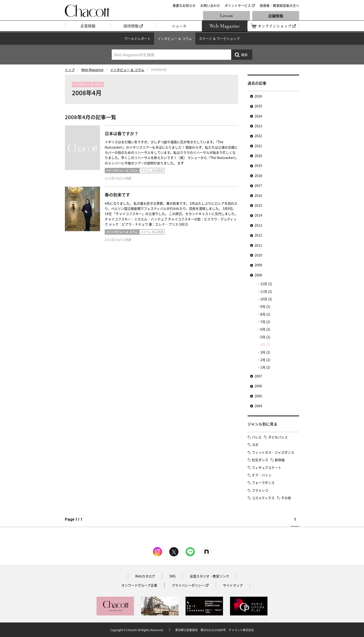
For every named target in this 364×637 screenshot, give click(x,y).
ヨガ (255, 445)
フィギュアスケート (267, 467)
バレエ (257, 437)
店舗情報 (276, 16)
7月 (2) (265, 322)
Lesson (227, 16)
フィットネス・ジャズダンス (273, 452)
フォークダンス (263, 482)
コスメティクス (263, 498)
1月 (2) (265, 367)
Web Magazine (92, 70)
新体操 (280, 460)
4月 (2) (265, 344)
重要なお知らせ (184, 5)
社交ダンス (260, 460)
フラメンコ (260, 490)
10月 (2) (266, 299)
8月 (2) (265, 314)
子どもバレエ (278, 437)
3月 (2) (265, 352)
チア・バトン (262, 475)
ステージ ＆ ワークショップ (219, 38)
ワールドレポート (137, 38)
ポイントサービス (238, 5)
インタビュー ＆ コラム (175, 38)
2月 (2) (265, 360)
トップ (70, 70)
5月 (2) (265, 337)
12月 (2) (266, 284)
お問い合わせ (210, 5)
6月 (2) (265, 329)
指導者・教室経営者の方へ (279, 5)
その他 (286, 498)
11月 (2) (266, 291)
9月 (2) (265, 306)
